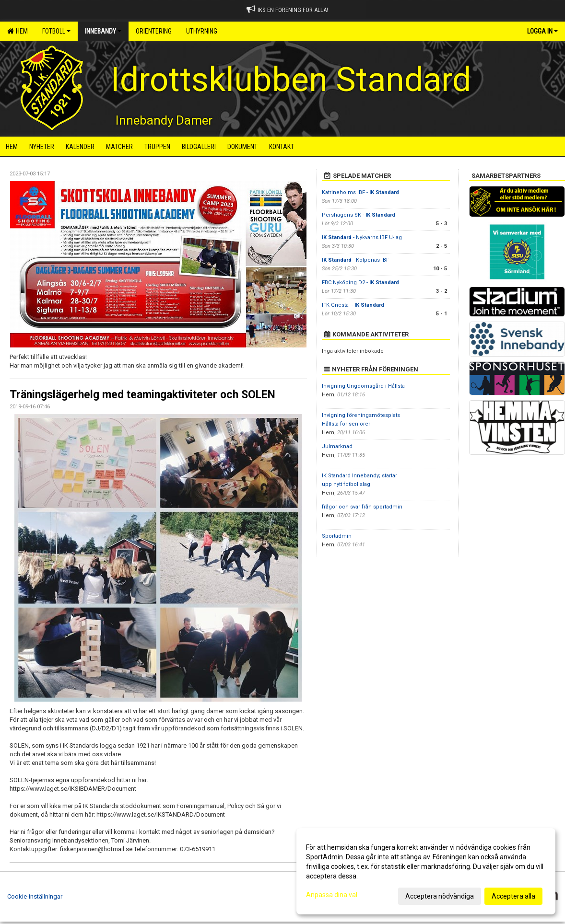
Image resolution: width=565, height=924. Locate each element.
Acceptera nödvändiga (440, 896)
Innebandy (103, 31)
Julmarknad (337, 446)
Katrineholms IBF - (360, 192)
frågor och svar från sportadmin (362, 507)
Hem (18, 31)
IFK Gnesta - (353, 305)
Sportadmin (337, 536)
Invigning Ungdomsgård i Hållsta (363, 386)
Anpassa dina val (332, 895)
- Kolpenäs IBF (355, 260)
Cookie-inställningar (35, 896)
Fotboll (56, 31)
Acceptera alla (513, 896)
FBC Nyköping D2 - (360, 283)
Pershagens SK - (359, 215)
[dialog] (426, 871)
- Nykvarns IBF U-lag (362, 237)
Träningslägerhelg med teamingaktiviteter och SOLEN (142, 395)
